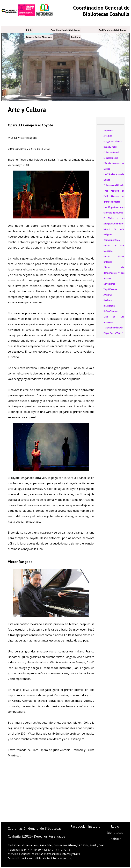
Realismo (108, 300)
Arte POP (108, 136)
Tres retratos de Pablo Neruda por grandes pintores (114, 196)
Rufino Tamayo (111, 311)
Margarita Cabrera (112, 142)
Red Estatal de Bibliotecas (112, 30)
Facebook (78, 826)
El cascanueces (111, 158)
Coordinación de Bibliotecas (65, 30)
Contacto (76, 37)
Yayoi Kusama (110, 289)
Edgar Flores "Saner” (113, 333)
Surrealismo (109, 284)
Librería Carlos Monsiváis (39, 37)
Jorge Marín (109, 306)
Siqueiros (108, 131)
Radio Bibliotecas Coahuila (115, 833)
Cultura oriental (111, 153)
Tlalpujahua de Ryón (113, 328)
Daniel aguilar (110, 147)
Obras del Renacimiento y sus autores (114, 273)
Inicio (29, 30)
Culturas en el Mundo (114, 185)
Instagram (96, 826)
